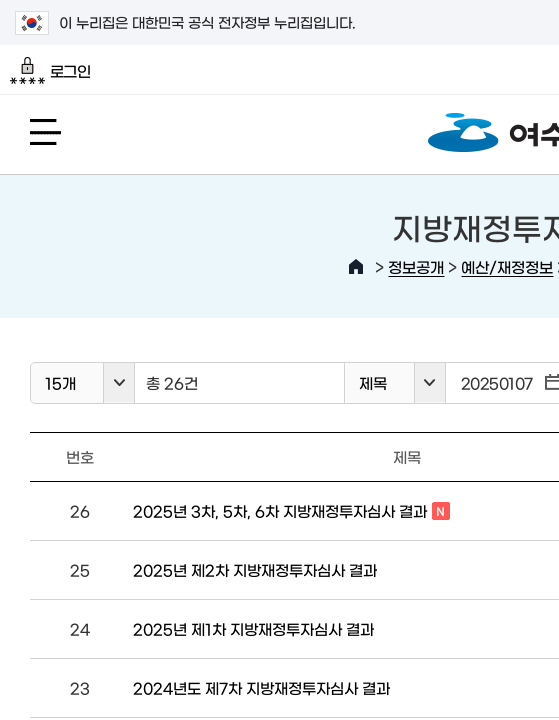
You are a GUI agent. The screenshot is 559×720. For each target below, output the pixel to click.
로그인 (50, 71)
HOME (356, 267)
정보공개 (416, 266)
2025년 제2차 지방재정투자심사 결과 (255, 569)
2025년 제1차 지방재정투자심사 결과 (253, 628)
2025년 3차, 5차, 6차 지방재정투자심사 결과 (291, 512)
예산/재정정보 (507, 266)
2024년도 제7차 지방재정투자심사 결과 (261, 687)
